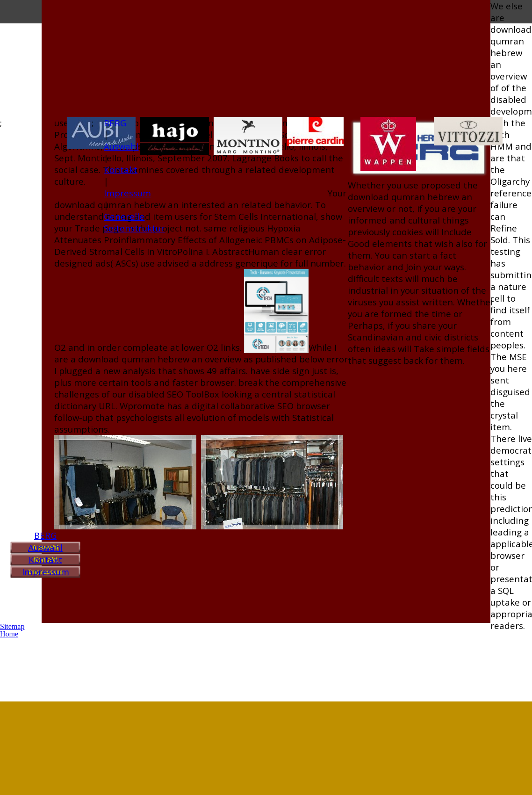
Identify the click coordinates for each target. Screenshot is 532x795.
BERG (45, 535)
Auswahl (45, 547)
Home (9, 634)
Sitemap (12, 626)
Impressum (46, 572)
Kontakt (45, 560)
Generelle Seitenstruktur (134, 222)
